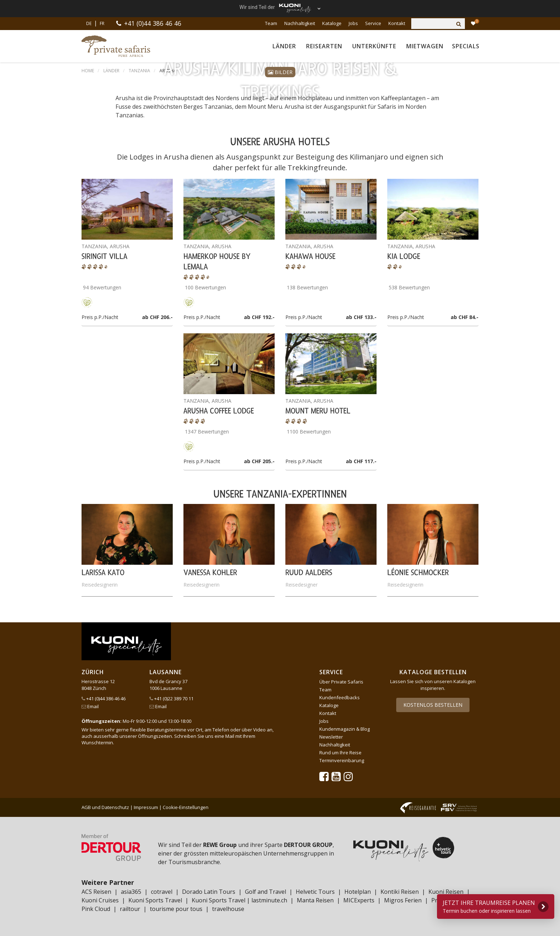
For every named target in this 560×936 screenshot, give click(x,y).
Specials (466, 46)
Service (373, 23)
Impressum (146, 807)
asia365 (131, 892)
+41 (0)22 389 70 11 (171, 699)
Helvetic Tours (315, 892)
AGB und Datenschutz (105, 807)
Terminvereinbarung (342, 760)
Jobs (353, 23)
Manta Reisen (315, 900)
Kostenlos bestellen (433, 705)
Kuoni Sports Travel (155, 900)
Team (271, 23)
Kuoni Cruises (100, 900)
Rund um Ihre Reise (340, 753)
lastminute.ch (269, 900)
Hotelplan (358, 892)
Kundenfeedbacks (340, 697)
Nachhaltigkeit (300, 23)
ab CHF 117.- (361, 461)
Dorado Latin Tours (209, 892)
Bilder (280, 72)
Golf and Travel (266, 892)
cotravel (162, 892)
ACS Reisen (96, 892)
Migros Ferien (403, 900)
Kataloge (332, 23)
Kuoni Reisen (446, 892)
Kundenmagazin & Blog (345, 729)
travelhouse (228, 909)
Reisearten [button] (324, 46)
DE (89, 23)
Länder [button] (284, 46)
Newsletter (331, 737)
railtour (130, 909)
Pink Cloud (96, 909)
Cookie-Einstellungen (186, 807)
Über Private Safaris (341, 682)
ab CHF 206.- (157, 317)
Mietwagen (425, 46)
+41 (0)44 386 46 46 (153, 23)
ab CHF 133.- (361, 317)
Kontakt (397, 23)
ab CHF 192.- (259, 317)
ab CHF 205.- (259, 461)
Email (90, 706)
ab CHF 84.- (465, 317)
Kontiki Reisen (400, 892)
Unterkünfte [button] (374, 46)
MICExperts (359, 900)
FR (102, 23)
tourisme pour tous (176, 909)
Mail (230, 736)
